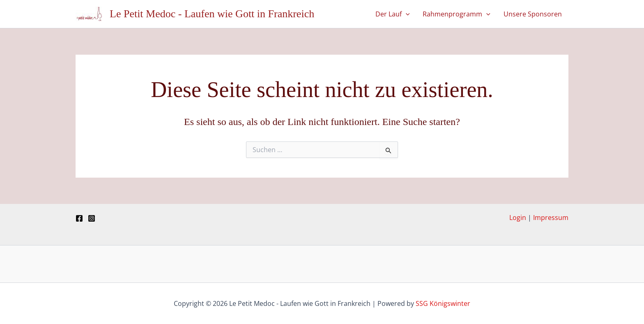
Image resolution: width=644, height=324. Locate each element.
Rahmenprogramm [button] (457, 14)
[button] (406, 14)
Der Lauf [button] (393, 14)
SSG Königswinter (443, 303)
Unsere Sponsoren (533, 14)
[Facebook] (79, 218)
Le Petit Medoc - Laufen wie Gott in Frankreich (212, 14)
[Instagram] (92, 218)
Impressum (551, 218)
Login (518, 218)
